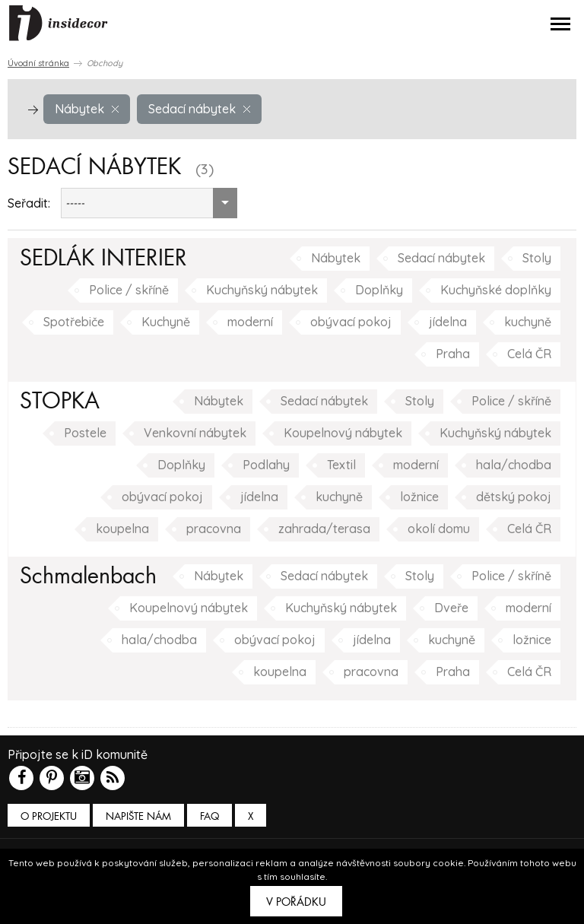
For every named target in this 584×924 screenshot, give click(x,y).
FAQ (209, 816)
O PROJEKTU (49, 816)
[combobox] (149, 203)
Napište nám (138, 816)
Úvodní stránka (38, 63)
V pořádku (296, 902)
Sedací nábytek (199, 109)
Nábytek (87, 109)
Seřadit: (29, 203)
